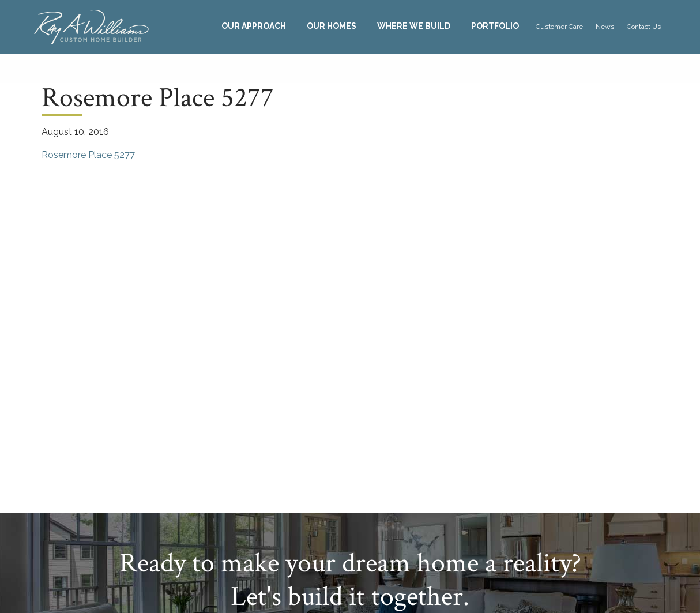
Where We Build (414, 26)
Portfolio (495, 26)
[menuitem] (254, 26)
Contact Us (644, 27)
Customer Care (559, 27)
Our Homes (332, 26)
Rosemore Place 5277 (88, 155)
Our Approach (254, 26)
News (605, 27)
